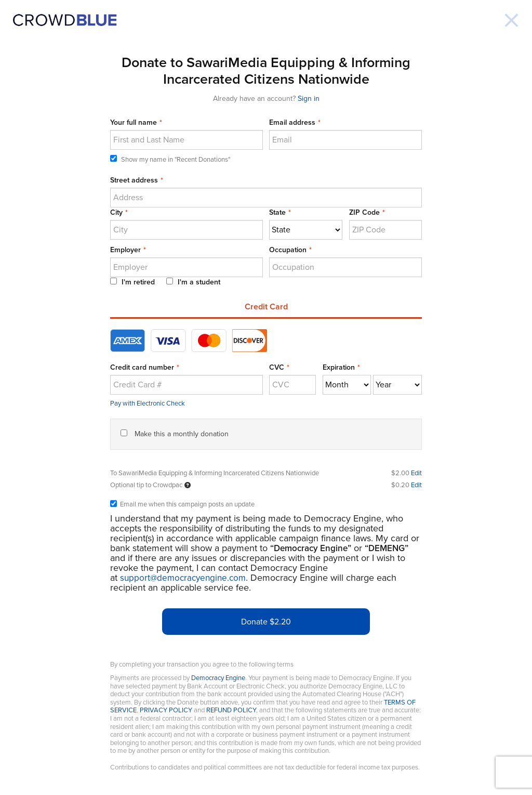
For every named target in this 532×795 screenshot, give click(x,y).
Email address (292, 122)
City (116, 212)
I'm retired (132, 282)
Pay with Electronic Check (148, 403)
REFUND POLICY (231, 710)
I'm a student (193, 282)
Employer (125, 250)
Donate (266, 622)
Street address (134, 180)
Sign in (309, 99)
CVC (277, 367)
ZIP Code (364, 212)
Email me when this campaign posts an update (182, 505)
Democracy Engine (218, 678)
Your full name (134, 122)
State (277, 212)
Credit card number (142, 367)
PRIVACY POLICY (166, 710)
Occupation (288, 250)
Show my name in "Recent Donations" (170, 159)
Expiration (339, 367)
